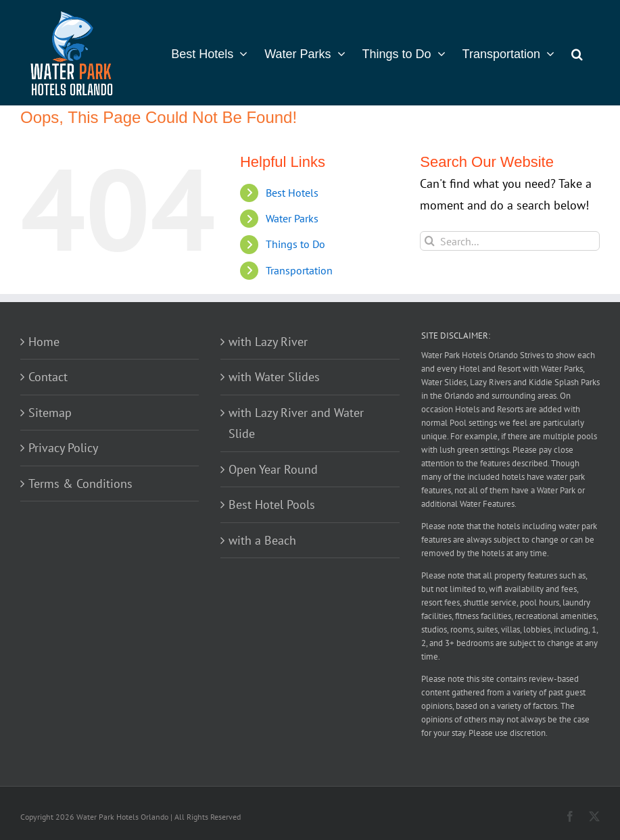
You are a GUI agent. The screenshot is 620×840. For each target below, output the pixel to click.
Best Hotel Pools (272, 504)
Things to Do (295, 244)
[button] (577, 53)
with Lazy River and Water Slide (296, 423)
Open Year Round (273, 469)
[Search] (430, 241)
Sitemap (50, 413)
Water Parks (292, 218)
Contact (48, 377)
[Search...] (510, 241)
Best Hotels (292, 193)
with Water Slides (274, 377)
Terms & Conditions (80, 484)
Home (44, 342)
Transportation (299, 270)
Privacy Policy (63, 448)
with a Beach (262, 540)
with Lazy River (268, 342)
